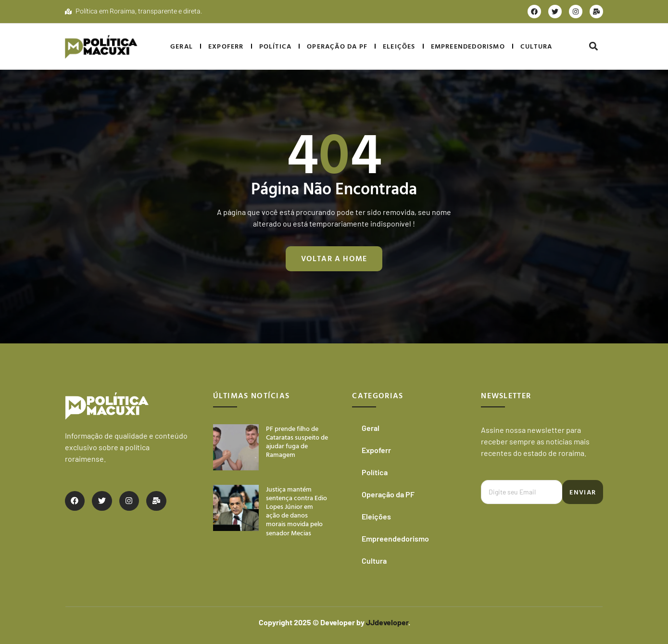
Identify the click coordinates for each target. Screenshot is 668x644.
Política (276, 46)
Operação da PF (337, 46)
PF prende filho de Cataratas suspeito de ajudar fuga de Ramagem (297, 442)
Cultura (536, 46)
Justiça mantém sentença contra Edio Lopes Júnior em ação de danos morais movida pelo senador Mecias (296, 511)
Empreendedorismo (468, 46)
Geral (182, 46)
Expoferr (226, 46)
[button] (594, 46)
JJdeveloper (387, 622)
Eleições (399, 46)
